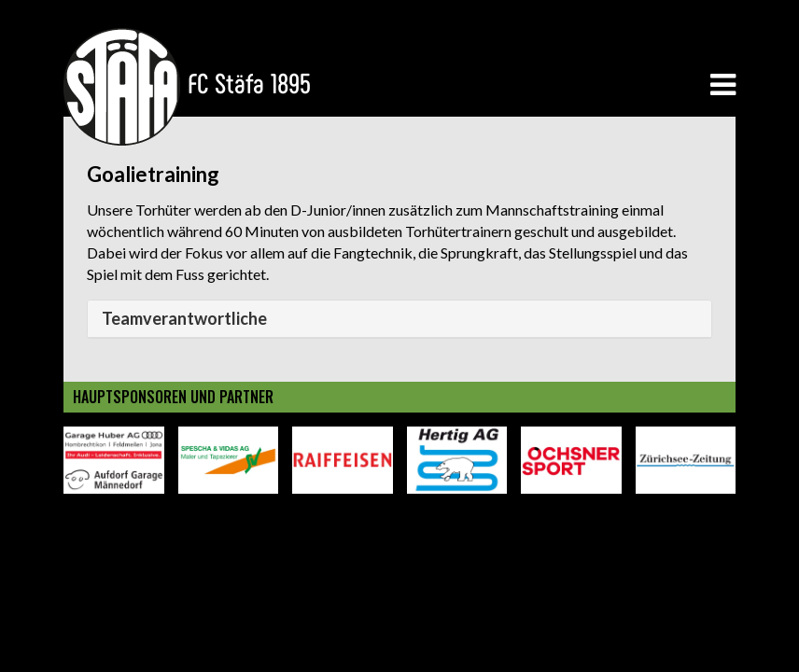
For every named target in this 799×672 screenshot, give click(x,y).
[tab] (399, 319)
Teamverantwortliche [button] (184, 318)
